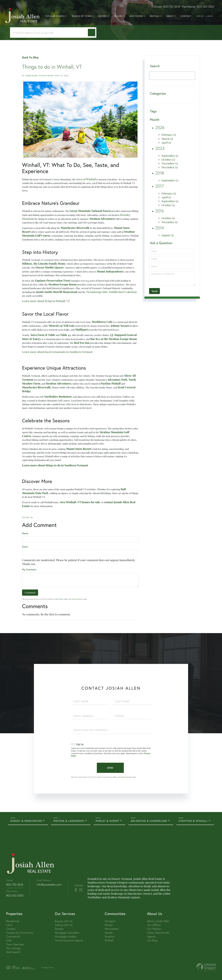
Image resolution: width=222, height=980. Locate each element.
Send (110, 768)
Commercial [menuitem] (13, 936)
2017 (159, 186)
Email (25, 547)
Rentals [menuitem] (155, 16)
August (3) (167, 235)
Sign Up (200, 16)
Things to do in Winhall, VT (52, 67)
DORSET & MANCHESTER (26, 821)
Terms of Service (77, 599)
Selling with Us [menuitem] (64, 925)
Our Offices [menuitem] (154, 925)
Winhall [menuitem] (109, 940)
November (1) (169, 222)
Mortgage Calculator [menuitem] (67, 933)
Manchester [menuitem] (112, 929)
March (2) (167, 139)
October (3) (168, 160)
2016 (160, 211)
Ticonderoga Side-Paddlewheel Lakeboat (111, 292)
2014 (159, 228)
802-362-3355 (206, 7)
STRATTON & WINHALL (193, 821)
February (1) (169, 135)
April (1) (166, 143)
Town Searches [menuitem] (15, 944)
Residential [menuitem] (13, 921)
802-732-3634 (172, 7)
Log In (210, 16)
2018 (160, 173)
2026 (160, 128)
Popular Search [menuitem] (55, 16)
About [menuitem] (170, 16)
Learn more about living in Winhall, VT (46, 301)
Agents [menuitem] (151, 936)
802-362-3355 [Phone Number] (15, 895)
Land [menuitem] (9, 925)
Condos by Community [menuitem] (20, 933)
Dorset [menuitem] (109, 925)
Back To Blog (30, 57)
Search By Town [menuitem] (82, 16)
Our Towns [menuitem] (136, 16)
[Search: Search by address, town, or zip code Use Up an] (50, 33)
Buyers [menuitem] (103, 16)
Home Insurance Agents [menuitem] (69, 940)
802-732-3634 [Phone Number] (15, 885)
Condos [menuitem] (11, 929)
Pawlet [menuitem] (109, 933)
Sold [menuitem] (9, 940)
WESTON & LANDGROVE (69, 821)
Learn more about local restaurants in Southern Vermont (57, 352)
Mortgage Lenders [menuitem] (66, 936)
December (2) (170, 167)
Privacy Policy (63, 599)
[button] (92, 33)
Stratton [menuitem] (110, 936)
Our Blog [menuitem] (152, 940)
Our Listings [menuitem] (13, 948)
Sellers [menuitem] (118, 16)
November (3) (170, 163)
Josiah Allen (31, 76)
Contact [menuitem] (186, 16)
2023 (160, 148)
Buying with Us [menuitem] (64, 921)
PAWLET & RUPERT (108, 821)
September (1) (170, 156)
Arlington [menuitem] (110, 921)
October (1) (168, 205)
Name (25, 533)
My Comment (29, 570)
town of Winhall (86, 179)
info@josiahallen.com (49, 885)
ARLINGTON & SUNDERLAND (149, 821)
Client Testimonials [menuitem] (158, 933)
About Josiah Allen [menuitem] (158, 921)
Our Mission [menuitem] (154, 929)
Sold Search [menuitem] (13, 952)
